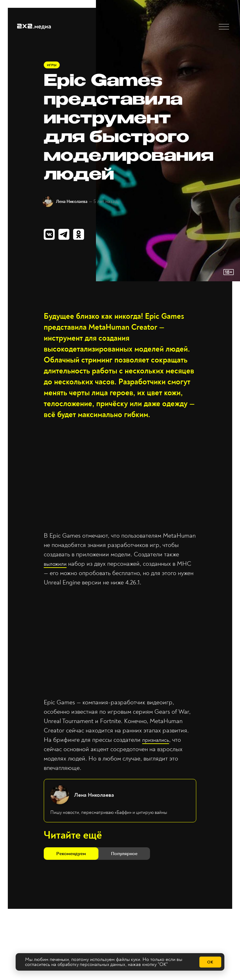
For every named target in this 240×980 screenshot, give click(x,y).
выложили (57, 566)
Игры (52, 66)
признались (158, 743)
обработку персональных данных (93, 965)
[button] (224, 27)
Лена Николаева (76, 203)
